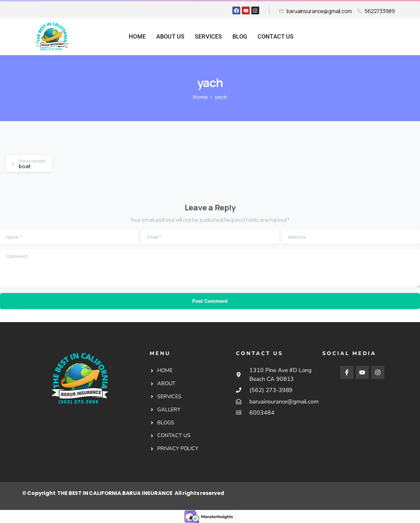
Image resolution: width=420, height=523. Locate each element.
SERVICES (208, 37)
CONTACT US (276, 37)
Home (196, 97)
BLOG (240, 37)
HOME (137, 37)
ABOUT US (170, 37)
